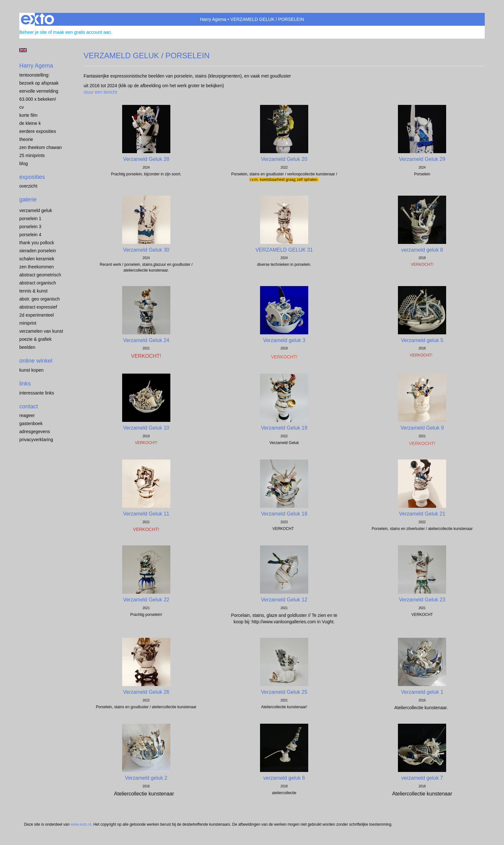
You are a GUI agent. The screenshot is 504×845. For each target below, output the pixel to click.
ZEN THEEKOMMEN (36, 267)
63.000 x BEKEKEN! (38, 99)
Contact (29, 406)
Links (25, 384)
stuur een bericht (100, 92)
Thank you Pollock (37, 243)
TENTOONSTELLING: (34, 75)
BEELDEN (27, 347)
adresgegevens (35, 432)
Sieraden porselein (38, 251)
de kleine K (30, 123)
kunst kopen (32, 370)
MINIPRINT (28, 323)
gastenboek (31, 423)
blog (23, 163)
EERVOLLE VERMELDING (39, 91)
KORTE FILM (28, 115)
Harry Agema (213, 19)
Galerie (28, 200)
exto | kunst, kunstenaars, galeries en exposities (37, 19)
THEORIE (26, 139)
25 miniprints (32, 155)
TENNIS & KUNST (33, 291)
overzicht (28, 186)
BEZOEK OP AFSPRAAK (39, 83)
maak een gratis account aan (82, 32)
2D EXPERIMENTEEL (36, 315)
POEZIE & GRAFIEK (35, 339)
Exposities (32, 177)
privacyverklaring (36, 440)
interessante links (37, 393)
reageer (27, 415)
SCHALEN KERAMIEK (37, 259)
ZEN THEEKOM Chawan (40, 147)
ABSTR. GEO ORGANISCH (40, 299)
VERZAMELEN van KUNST (41, 331)
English (23, 50)
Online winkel (36, 361)
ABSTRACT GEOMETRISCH (40, 275)
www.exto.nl (81, 824)
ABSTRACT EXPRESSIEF (38, 307)
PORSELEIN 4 (30, 235)
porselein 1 (30, 218)
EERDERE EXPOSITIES (38, 131)
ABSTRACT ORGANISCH (38, 283)
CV (22, 107)
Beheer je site (33, 32)
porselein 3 (30, 227)
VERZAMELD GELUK (36, 210)
